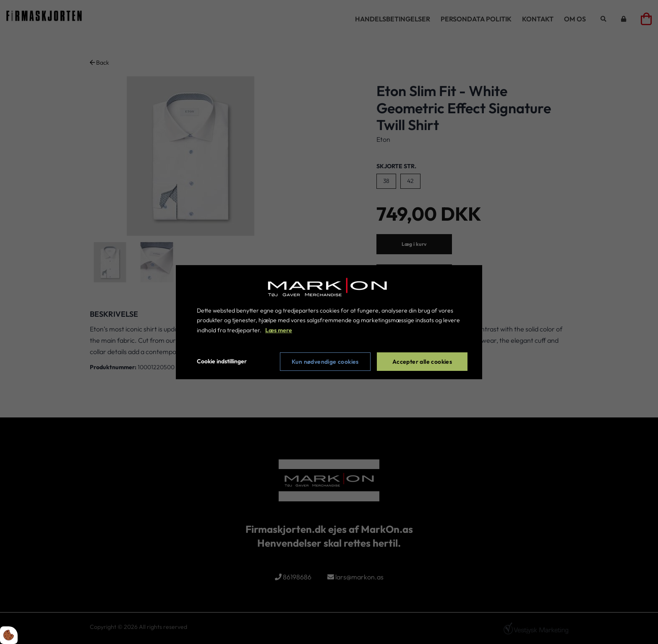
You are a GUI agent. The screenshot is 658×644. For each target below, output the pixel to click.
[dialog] (329, 322)
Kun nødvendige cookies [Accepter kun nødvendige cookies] (325, 362)
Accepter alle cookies (422, 362)
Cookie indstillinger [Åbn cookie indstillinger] (222, 361)
